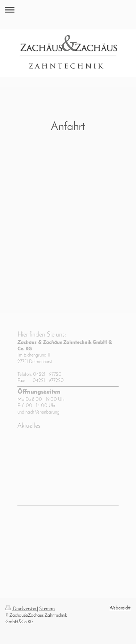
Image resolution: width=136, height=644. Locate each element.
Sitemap (47, 609)
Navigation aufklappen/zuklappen (68, 10)
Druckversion (21, 609)
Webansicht (120, 608)
